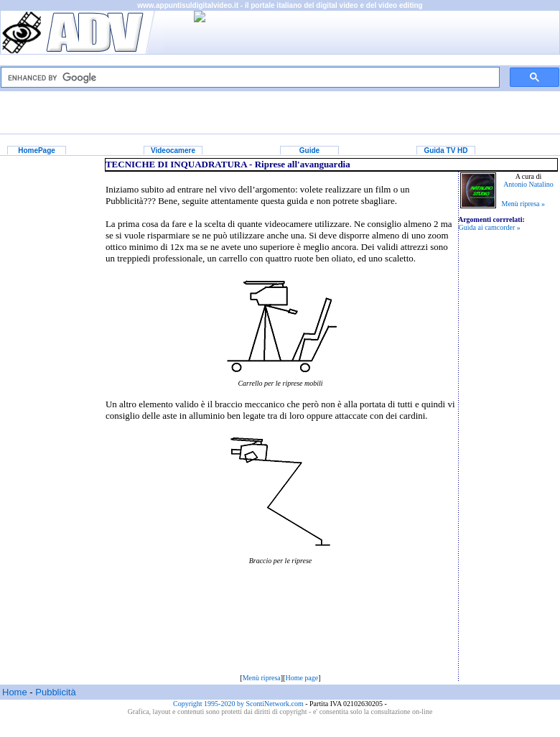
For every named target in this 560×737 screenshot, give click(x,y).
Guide (309, 150)
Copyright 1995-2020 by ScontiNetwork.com (239, 704)
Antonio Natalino (528, 184)
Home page (302, 678)
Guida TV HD (445, 150)
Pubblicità (55, 692)
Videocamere (173, 150)
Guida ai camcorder (487, 227)
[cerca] (249, 78)
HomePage (37, 150)
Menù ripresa (262, 678)
